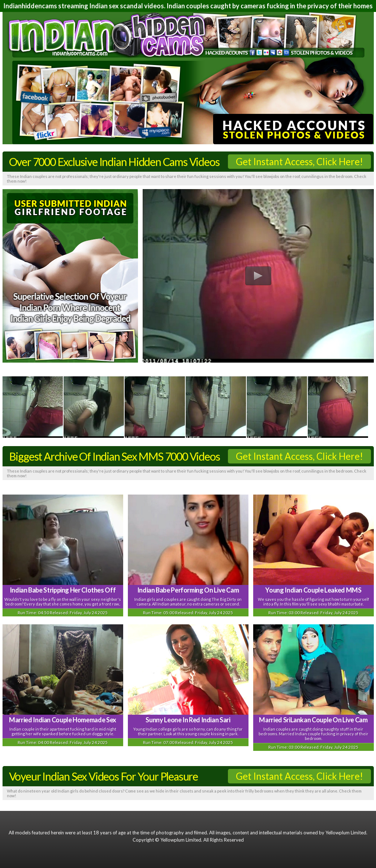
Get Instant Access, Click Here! (299, 162)
